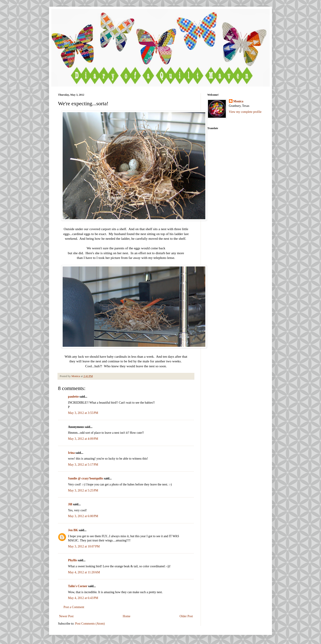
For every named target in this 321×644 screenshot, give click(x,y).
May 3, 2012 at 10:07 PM (84, 546)
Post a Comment (74, 607)
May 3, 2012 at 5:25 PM (83, 490)
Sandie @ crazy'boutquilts (86, 478)
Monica (238, 101)
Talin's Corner (78, 586)
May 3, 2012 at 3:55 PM (83, 413)
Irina (71, 453)
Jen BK (73, 530)
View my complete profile (245, 112)
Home (127, 616)
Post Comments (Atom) (90, 624)
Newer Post (66, 616)
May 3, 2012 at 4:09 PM (83, 439)
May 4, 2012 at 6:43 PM (83, 598)
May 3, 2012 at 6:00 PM (83, 516)
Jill (70, 504)
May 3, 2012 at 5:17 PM (83, 465)
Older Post (186, 616)
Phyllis (72, 560)
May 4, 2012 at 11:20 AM (84, 572)
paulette (73, 397)
